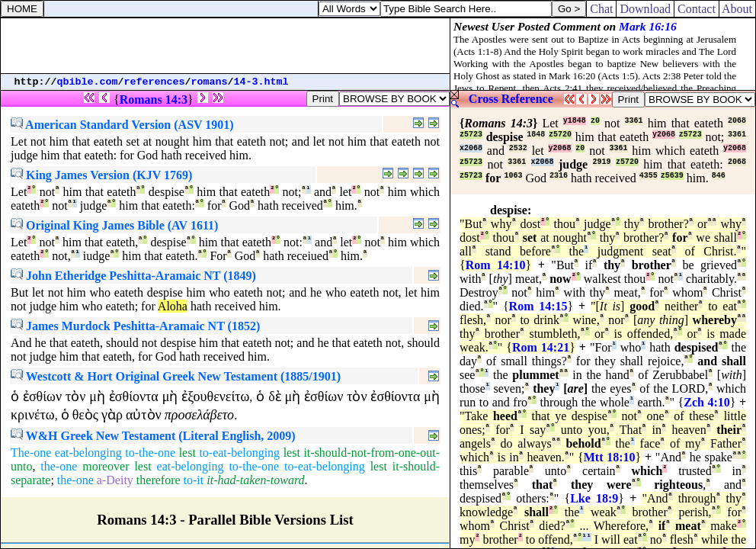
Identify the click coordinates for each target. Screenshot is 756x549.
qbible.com (88, 82)
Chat (601, 9)
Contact (697, 9)
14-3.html (261, 82)
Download (645, 9)
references (155, 82)
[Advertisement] (226, 46)
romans (210, 82)
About (737, 9)
